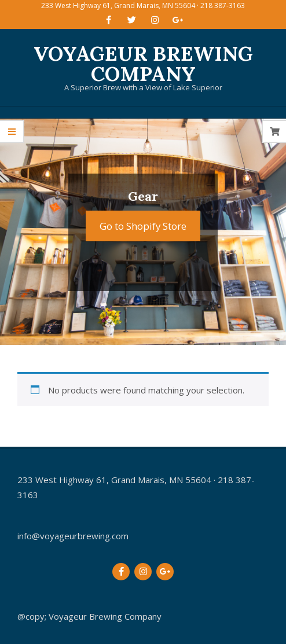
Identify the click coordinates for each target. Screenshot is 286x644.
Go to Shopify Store (143, 226)
